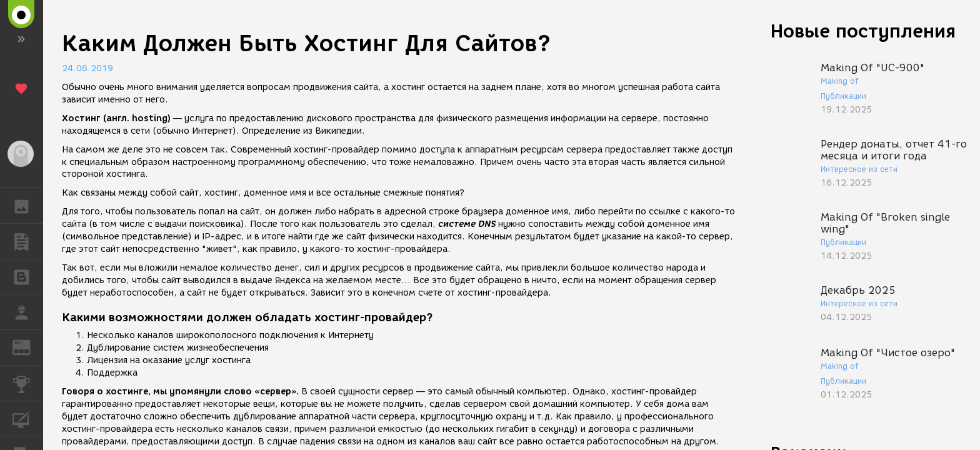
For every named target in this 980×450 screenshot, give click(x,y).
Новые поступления (863, 31)
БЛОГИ (28, 276)
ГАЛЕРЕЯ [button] (28, 206)
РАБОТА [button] (28, 312)
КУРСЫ (28, 418)
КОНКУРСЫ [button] (28, 383)
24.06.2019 (87, 68)
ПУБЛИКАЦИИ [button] (28, 241)
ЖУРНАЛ (28, 347)
